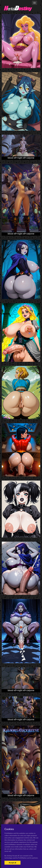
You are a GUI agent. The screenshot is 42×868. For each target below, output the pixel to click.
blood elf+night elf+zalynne (21, 158)
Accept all (12, 863)
